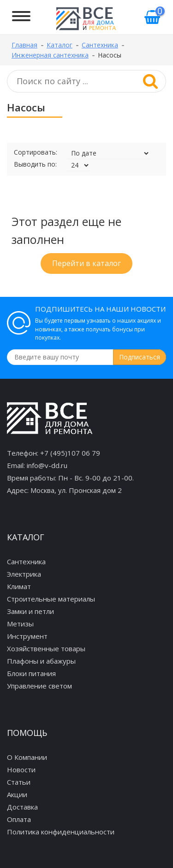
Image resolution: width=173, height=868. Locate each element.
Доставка (22, 807)
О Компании (27, 757)
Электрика (24, 574)
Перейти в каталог (86, 263)
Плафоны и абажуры (41, 661)
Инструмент (27, 636)
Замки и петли (30, 611)
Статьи (19, 782)
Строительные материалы (51, 599)
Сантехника (26, 561)
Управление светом (39, 686)
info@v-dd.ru (47, 465)
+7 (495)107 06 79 (70, 453)
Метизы (20, 624)
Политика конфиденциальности (61, 832)
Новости (21, 770)
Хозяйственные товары (46, 648)
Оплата (19, 819)
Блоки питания (31, 673)
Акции (17, 794)
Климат (19, 586)
